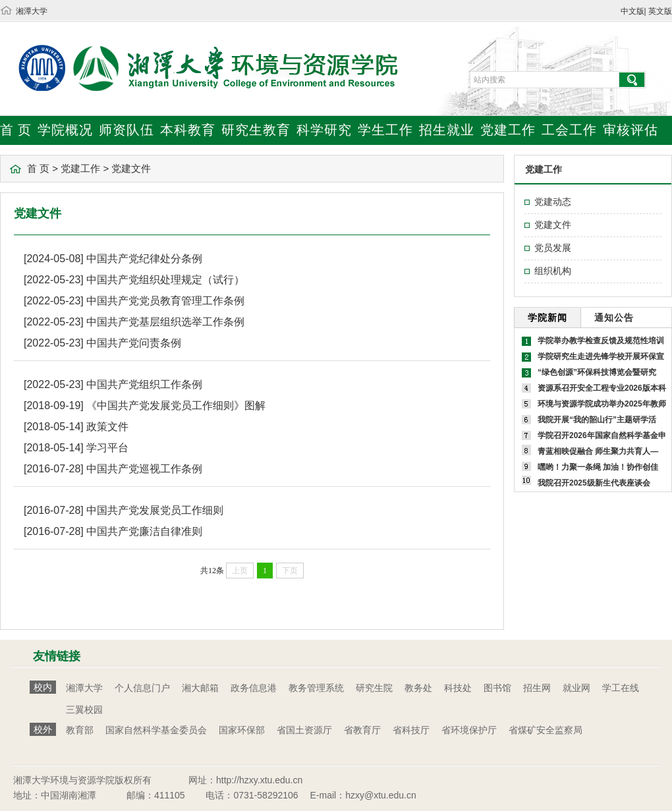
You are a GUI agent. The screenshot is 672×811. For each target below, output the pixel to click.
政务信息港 (254, 688)
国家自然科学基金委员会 (156, 730)
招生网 (537, 688)
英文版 (660, 11)
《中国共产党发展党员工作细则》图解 (176, 405)
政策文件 (107, 427)
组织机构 (553, 271)
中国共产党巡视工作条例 (144, 469)
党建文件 (131, 168)
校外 (43, 729)
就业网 (576, 688)
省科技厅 (411, 730)
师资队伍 (126, 130)
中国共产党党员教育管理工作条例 (165, 301)
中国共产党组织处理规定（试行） (165, 280)
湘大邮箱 (200, 688)
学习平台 (107, 448)
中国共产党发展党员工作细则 (155, 510)
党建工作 (508, 130)
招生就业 (447, 130)
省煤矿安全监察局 (546, 730)
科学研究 (324, 130)
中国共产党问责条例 (134, 343)
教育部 (80, 730)
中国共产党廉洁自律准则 (144, 531)
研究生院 (374, 688)
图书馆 (497, 688)
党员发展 (553, 248)
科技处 (458, 688)
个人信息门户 (142, 688)
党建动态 (553, 202)
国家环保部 (242, 730)
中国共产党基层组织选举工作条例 (165, 322)
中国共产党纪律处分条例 (144, 259)
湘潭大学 (32, 11)
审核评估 (630, 130)
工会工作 (569, 130)
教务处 (418, 688)
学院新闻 (547, 318)
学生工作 (385, 130)
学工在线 (621, 688)
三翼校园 (84, 710)
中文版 (632, 11)
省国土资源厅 (304, 730)
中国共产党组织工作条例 (144, 384)
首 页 (16, 130)
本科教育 (188, 130)
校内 (43, 687)
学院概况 (65, 130)
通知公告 (614, 318)
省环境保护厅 (469, 730)
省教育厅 (362, 730)
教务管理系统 (316, 688)
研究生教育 (256, 130)
